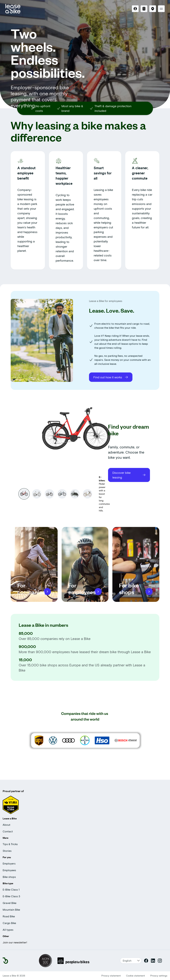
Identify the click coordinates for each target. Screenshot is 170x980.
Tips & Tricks (10, 844)
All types (8, 930)
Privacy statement (111, 976)
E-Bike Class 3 (11, 896)
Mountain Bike (11, 910)
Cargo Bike (9, 923)
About (7, 825)
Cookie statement (136, 976)
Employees (9, 870)
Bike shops (9, 877)
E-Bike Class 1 (11, 889)
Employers (9, 863)
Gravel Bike (10, 903)
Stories (7, 851)
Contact (8, 831)
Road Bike (9, 916)
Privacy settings (159, 976)
